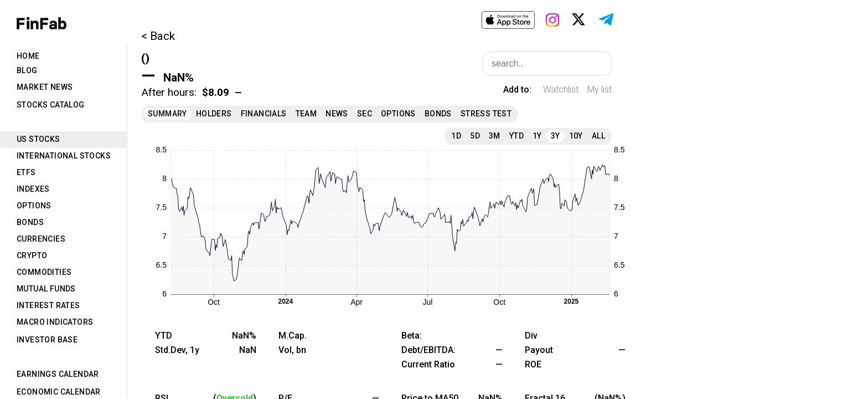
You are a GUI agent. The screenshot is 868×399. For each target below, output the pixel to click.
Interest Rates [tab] (48, 305)
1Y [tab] (537, 136)
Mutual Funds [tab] (46, 289)
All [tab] (598, 136)
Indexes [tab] (33, 189)
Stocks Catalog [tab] (51, 105)
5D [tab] (475, 136)
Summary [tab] (167, 114)
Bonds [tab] (30, 222)
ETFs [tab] (26, 172)
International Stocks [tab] (64, 156)
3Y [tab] (556, 136)
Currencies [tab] (41, 239)
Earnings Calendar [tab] (58, 374)
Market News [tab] (45, 87)
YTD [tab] (516, 136)
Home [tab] (28, 56)
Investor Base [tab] (47, 340)
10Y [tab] (576, 136)
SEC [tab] (365, 114)
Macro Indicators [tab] (55, 322)
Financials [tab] (264, 114)
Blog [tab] (27, 70)
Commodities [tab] (44, 272)
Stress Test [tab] (486, 114)
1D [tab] (456, 136)
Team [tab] (306, 114)
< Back (158, 36)
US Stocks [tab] (38, 139)
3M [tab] (495, 136)
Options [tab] (34, 206)
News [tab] (337, 114)
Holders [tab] (214, 114)
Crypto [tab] (32, 255)
